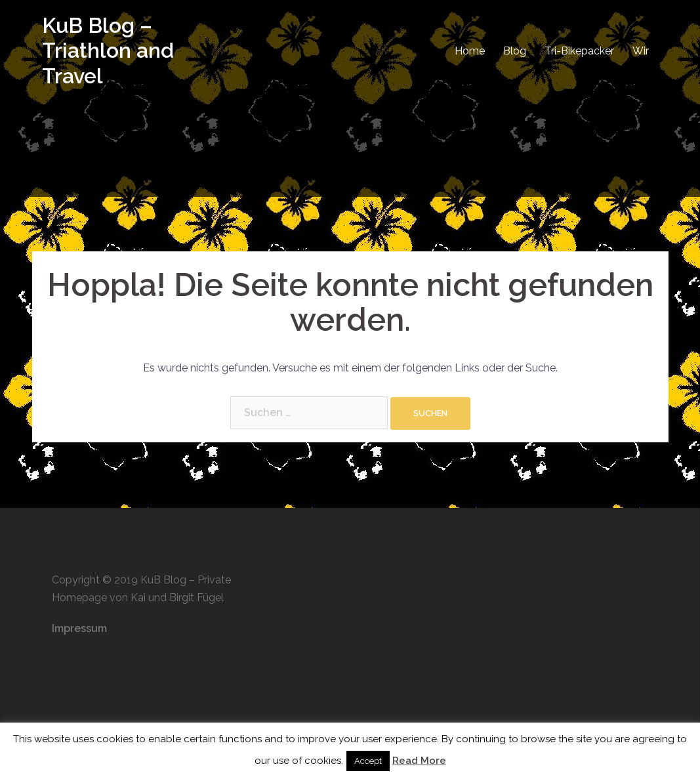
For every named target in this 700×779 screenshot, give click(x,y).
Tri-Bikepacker (579, 51)
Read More (419, 761)
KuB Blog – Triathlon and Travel (108, 51)
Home (470, 51)
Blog (515, 51)
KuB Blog (163, 580)
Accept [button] (368, 761)
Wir (641, 51)
